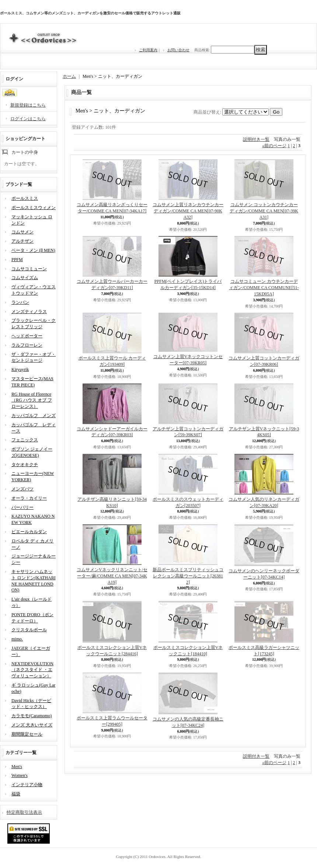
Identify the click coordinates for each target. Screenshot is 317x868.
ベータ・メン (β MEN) (33, 250)
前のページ (274, 146)
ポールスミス (25, 198)
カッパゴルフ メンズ (34, 416)
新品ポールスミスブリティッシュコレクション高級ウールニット (188, 576)
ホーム (69, 76)
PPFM (17, 260)
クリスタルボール (29, 630)
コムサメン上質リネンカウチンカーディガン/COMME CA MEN (188, 211)
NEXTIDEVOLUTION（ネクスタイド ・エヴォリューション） (32, 670)
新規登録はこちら (28, 105)
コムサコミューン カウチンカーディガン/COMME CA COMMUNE (264, 288)
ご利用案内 (148, 50)
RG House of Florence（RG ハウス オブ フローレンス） (32, 400)
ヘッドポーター (27, 336)
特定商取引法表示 (24, 812)
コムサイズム (25, 278)
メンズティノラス (29, 312)
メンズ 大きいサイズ (32, 725)
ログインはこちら (28, 119)
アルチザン (22, 241)
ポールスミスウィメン (34, 208)
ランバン (20, 302)
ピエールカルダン (29, 532)
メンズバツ (22, 489)
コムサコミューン (29, 269)
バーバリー (22, 507)
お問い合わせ (178, 50)
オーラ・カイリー (29, 498)
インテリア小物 (27, 785)
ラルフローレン (27, 345)
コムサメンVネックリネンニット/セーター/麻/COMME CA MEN (112, 576)
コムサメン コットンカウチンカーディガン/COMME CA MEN (264, 211)
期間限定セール (27, 734)
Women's (20, 775)
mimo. (17, 639)
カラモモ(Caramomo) (32, 716)
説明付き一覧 (256, 139)
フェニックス (25, 440)
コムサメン (22, 232)
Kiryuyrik (20, 369)
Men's (17, 767)
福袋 (16, 794)
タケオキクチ (25, 465)
